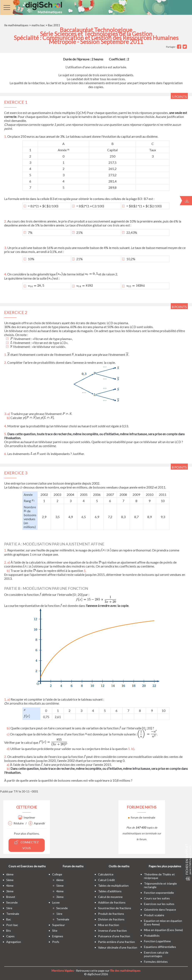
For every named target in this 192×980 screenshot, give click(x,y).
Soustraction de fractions (115, 908)
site (55, 931)
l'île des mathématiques (125, 971)
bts (9, 931)
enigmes (58, 936)
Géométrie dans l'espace (160, 909)
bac (9, 919)
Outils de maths (119, 866)
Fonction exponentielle (159, 893)
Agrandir (37, 823)
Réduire (16, 823)
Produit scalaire (154, 915)
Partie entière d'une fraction (116, 942)
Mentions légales (63, 971)
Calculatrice (106, 874)
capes (10, 936)
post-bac (12, 925)
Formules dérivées (156, 962)
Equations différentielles (160, 947)
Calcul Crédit (106, 880)
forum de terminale (142, 817)
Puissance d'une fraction (114, 936)
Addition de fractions (112, 902)
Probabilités (152, 936)
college (57, 874)
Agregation (14, 942)
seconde (12, 902)
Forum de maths (73, 866)
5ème (10, 880)
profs (56, 942)
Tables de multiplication (113, 886)
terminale (13, 914)
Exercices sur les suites (159, 904)
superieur (58, 925)
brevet (11, 897)
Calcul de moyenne (110, 897)
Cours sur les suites (157, 898)
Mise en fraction (109, 925)
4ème (10, 886)
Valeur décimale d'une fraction (118, 947)
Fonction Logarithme (157, 941)
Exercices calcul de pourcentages (156, 954)
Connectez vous (27, 845)
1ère (9, 908)
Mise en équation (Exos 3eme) (163, 930)
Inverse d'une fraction (112, 931)
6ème (10, 874)
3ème (10, 891)
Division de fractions (111, 919)
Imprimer (27, 817)
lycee (56, 902)
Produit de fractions (111, 914)
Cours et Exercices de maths (27, 866)
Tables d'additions (110, 891)
